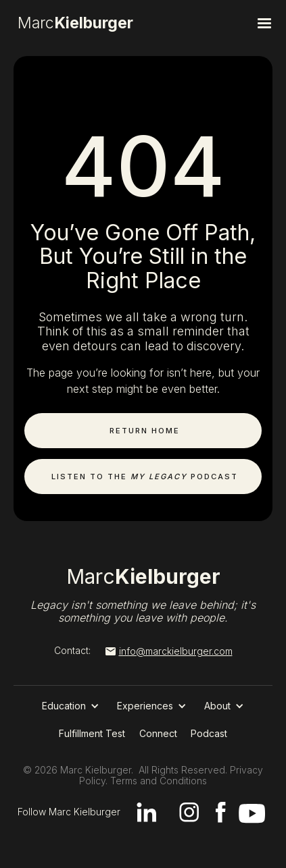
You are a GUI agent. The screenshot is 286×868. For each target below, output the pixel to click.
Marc (143, 576)
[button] (236, 24)
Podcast (209, 733)
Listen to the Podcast (145, 477)
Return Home (145, 431)
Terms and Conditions (159, 781)
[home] (103, 24)
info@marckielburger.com (176, 651)
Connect (158, 733)
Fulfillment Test (92, 733)
